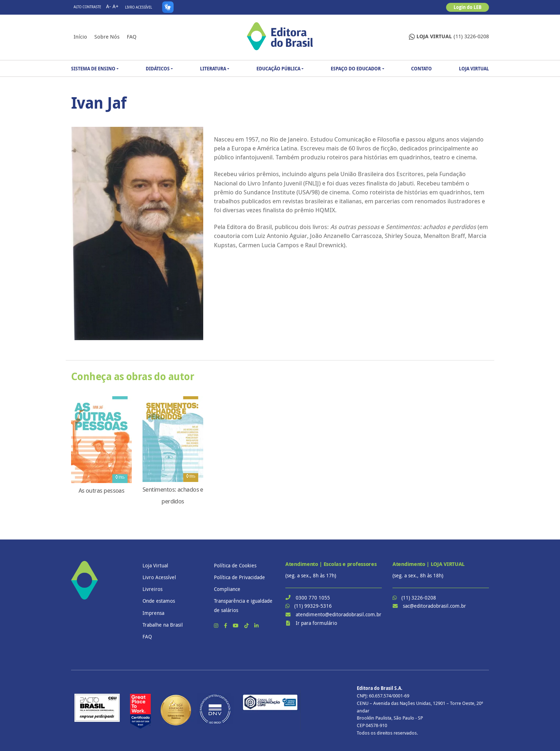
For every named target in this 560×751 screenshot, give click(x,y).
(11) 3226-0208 (449, 37)
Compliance (227, 589)
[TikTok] (247, 625)
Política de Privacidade (239, 577)
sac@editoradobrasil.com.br (434, 606)
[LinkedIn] (256, 625)
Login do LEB (467, 7)
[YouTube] (236, 625)
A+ (116, 6)
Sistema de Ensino (93, 69)
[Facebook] (226, 625)
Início (80, 36)
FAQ (132, 36)
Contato (421, 69)
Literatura (213, 69)
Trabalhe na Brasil (163, 625)
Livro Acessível (139, 7)
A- (109, 6)
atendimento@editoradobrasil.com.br (339, 614)
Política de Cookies (235, 565)
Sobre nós (107, 36)
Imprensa (153, 613)
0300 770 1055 (313, 598)
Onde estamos (159, 601)
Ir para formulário (316, 623)
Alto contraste (87, 7)
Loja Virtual (474, 69)
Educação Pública (278, 69)
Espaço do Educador (356, 69)
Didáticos (158, 69)
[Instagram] (217, 625)
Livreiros (152, 589)
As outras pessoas (102, 491)
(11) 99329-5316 (313, 606)
